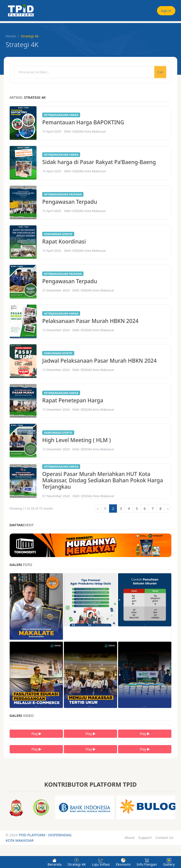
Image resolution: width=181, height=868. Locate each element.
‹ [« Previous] (98, 508)
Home (11, 36)
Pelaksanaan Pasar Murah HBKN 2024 (90, 321)
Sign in (166, 11)
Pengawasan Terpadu (70, 202)
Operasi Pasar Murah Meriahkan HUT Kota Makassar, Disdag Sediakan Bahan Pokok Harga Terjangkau (103, 480)
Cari (160, 72)
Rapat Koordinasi (64, 242)
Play (36, 734)
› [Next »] (168, 508)
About (130, 837)
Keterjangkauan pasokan (63, 194)
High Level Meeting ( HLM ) (76, 440)
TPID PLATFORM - (33, 835)
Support (145, 837)
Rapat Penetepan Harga (73, 400)
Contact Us (165, 837)
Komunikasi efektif (58, 234)
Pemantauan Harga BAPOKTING (83, 122)
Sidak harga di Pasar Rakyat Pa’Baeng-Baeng (99, 162)
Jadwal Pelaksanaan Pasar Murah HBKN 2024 (99, 361)
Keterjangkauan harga (61, 115)
